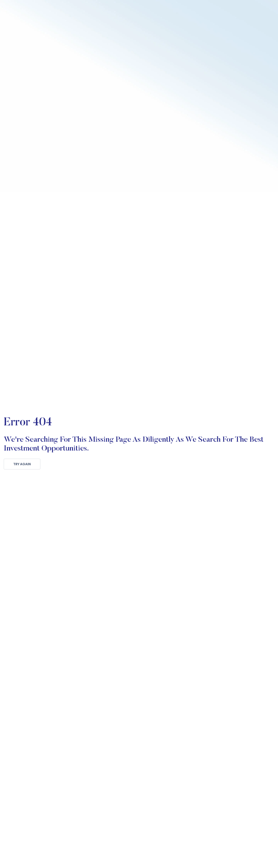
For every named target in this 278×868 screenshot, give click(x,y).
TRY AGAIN (22, 464)
